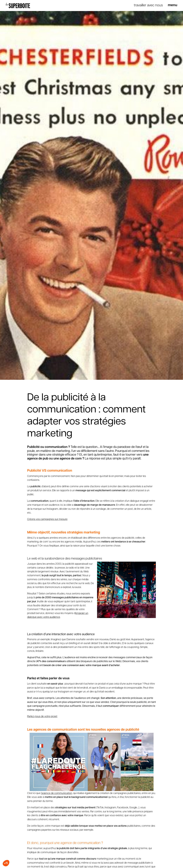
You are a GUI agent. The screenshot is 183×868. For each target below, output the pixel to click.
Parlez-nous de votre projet (42, 716)
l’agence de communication (56, 793)
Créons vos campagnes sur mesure (47, 519)
